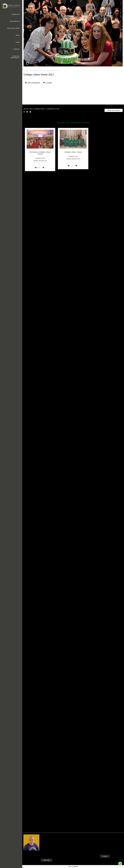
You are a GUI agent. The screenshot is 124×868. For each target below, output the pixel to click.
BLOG (18, 35)
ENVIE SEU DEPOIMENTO (15, 57)
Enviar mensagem (108, 840)
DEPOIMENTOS (15, 21)
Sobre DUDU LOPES (13, 28)
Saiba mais (47, 861)
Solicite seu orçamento (114, 761)
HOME (18, 42)
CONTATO (16, 49)
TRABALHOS (16, 14)
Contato (105, 857)
